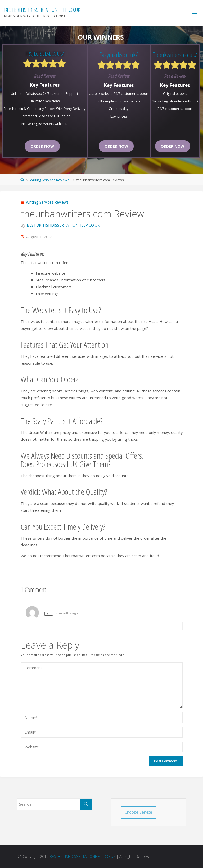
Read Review (45, 76)
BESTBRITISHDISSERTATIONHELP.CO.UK (42, 10)
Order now (42, 146)
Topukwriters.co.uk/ (175, 55)
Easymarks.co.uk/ (119, 55)
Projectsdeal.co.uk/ (44, 54)
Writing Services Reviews (50, 180)
